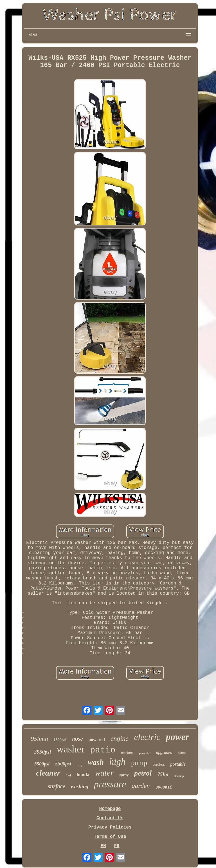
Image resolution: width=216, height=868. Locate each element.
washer (70, 749)
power (178, 737)
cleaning (179, 776)
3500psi (42, 764)
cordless (159, 764)
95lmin (40, 739)
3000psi (164, 787)
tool (68, 775)
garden (141, 786)
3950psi (42, 752)
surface (57, 786)
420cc (182, 753)
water (104, 773)
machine (127, 753)
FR (117, 846)
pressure (110, 784)
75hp (163, 774)
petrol (143, 773)
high (117, 761)
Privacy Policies (110, 827)
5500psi (63, 764)
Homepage (110, 809)
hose (77, 739)
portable (178, 764)
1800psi (60, 740)
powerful (145, 753)
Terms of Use (110, 837)
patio (103, 750)
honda (83, 775)
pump (139, 763)
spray (124, 775)
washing (80, 787)
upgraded (164, 752)
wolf (79, 765)
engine (120, 738)
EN (103, 846)
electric (147, 737)
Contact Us (110, 818)
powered (96, 740)
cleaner (48, 773)
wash (96, 762)
